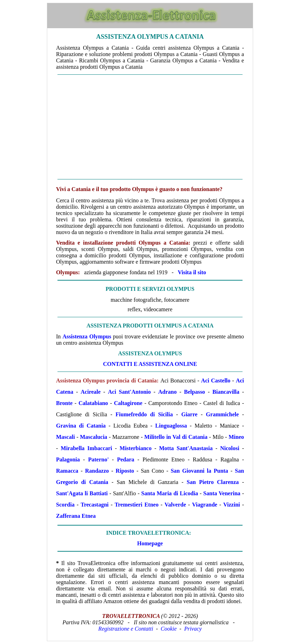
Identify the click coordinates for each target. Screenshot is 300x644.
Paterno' (99, 459)
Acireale (91, 392)
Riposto (125, 471)
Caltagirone (128, 403)
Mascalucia (94, 437)
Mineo (236, 437)
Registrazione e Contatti (126, 629)
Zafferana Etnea (76, 516)
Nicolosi (230, 448)
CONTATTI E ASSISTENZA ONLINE (150, 364)
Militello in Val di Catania (176, 437)
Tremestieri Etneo (136, 505)
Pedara (126, 459)
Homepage (150, 543)
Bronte (64, 403)
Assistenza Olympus (87, 336)
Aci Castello (216, 381)
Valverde (175, 505)
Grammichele (222, 414)
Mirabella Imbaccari (86, 448)
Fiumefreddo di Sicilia (144, 414)
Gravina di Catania (81, 426)
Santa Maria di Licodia (170, 493)
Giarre (189, 414)
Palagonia (68, 459)
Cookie (169, 629)
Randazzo (97, 471)
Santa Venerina (222, 493)
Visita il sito (192, 272)
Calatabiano (93, 403)
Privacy (193, 629)
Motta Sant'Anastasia (186, 448)
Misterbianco (136, 448)
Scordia (65, 505)
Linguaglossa (171, 426)
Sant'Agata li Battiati (82, 493)
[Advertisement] (150, 127)
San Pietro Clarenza (213, 482)
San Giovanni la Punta (199, 471)
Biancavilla (226, 392)
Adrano (167, 392)
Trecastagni (95, 505)
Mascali (65, 437)
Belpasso (195, 392)
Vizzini (231, 505)
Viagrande (205, 505)
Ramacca (67, 471)
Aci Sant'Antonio (129, 392)
